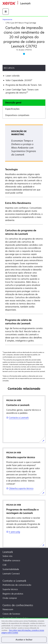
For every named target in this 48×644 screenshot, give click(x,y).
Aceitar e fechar (24, 640)
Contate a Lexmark (14, 581)
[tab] (24, 103)
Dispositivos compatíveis (17, 115)
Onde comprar (10, 598)
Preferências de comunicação (17, 585)
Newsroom (8, 609)
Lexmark (8, 552)
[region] (24, 631)
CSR (4, 565)
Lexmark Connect (11, 574)
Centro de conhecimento (18, 605)
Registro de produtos (13, 594)
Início (33, 4)
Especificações (12, 109)
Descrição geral (13, 103)
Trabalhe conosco (11, 560)
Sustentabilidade (11, 569)
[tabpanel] (24, 235)
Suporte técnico (10, 589)
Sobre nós (7, 556)
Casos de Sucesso (11, 614)
